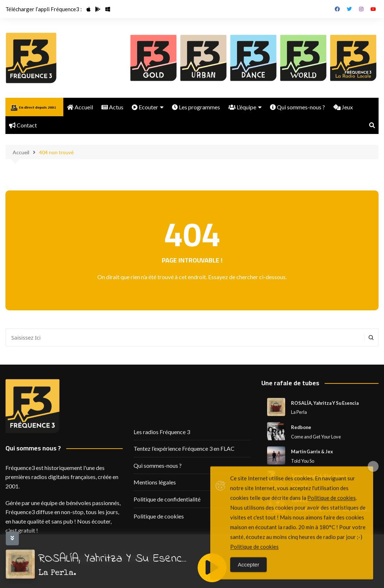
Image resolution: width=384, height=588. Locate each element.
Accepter (248, 573)
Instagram (361, 9)
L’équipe (242, 107)
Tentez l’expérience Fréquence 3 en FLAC (184, 448)
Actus (112, 107)
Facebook (337, 9)
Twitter (349, 9)
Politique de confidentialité (167, 499)
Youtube (373, 9)
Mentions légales (155, 482)
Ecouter (145, 107)
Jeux (343, 107)
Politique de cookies (159, 516)
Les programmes (196, 107)
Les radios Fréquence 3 (162, 432)
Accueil (80, 107)
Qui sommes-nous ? (298, 107)
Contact (23, 125)
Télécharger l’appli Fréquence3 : (44, 9)
